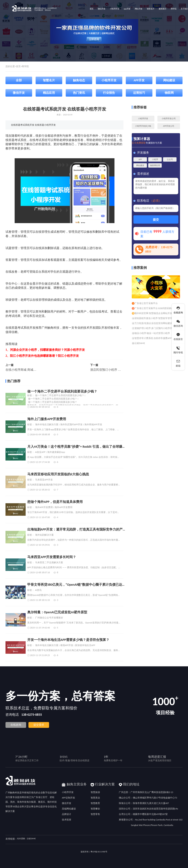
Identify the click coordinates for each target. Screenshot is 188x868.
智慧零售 (95, 814)
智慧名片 (49, 80)
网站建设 (169, 80)
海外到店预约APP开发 (71, 425)
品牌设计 (67, 814)
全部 (19, 80)
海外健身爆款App (56, 452)
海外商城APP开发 (93, 425)
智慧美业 (95, 798)
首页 (18, 66)
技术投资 (67, 820)
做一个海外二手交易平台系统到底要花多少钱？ (60, 396)
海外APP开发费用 (44, 507)
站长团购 (21, 839)
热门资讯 (79, 93)
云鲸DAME (31, 839)
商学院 (25, 66)
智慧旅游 (95, 792)
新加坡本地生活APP (85, 645)
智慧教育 (95, 803)
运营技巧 (139, 93)
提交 (156, 220)
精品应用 (49, 93)
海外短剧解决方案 (44, 535)
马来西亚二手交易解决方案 (49, 563)
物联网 (169, 93)
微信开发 (19, 93)
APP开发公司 (169, 126)
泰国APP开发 (67, 645)
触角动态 (79, 80)
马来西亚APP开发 (44, 480)
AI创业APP (40, 452)
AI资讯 (38, 590)
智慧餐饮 (95, 809)
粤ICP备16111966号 (99, 852)
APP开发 (139, 80)
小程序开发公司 (169, 119)
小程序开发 (109, 80)
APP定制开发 (68, 798)
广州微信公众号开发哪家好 (49, 618)
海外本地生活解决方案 (47, 425)
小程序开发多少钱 (143, 126)
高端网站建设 (69, 809)
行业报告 (109, 93)
